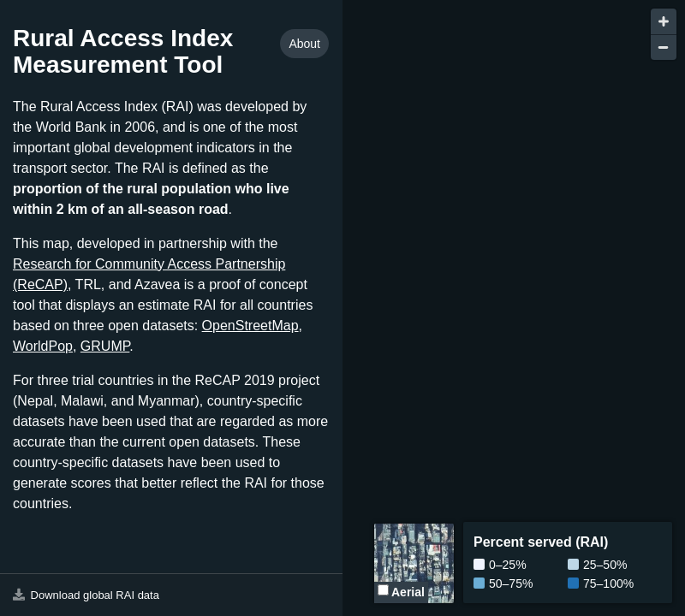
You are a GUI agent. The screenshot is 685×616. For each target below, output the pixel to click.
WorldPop (43, 346)
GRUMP (105, 346)
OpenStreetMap (250, 326)
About (304, 44)
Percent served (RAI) (541, 542)
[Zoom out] (664, 47)
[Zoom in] (664, 21)
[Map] (514, 308)
